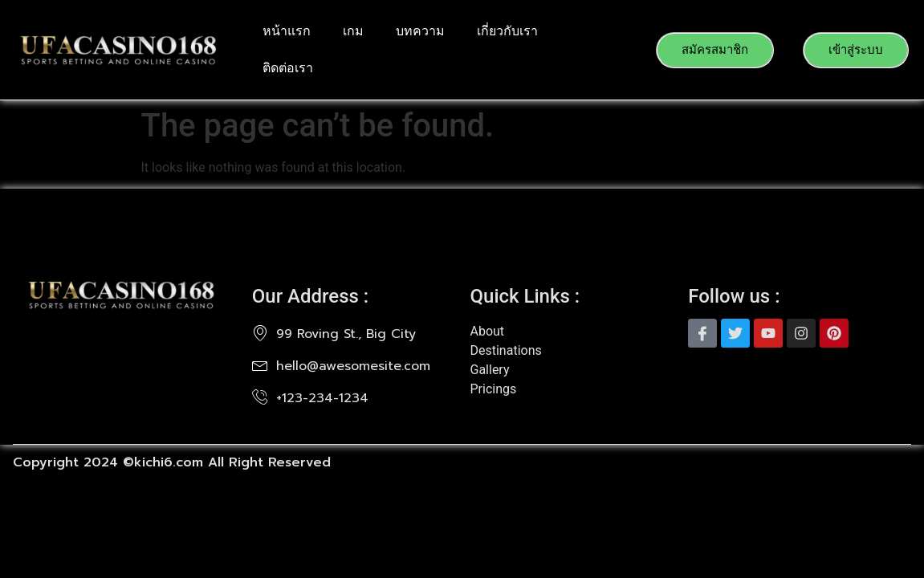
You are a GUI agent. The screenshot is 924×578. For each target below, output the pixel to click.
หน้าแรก (287, 31)
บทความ (420, 31)
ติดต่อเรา (288, 68)
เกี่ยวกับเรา (507, 31)
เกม (353, 31)
